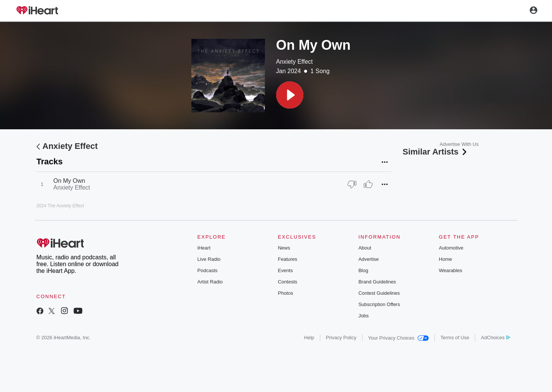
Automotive (451, 248)
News (284, 248)
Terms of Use (455, 338)
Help (309, 338)
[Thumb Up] (368, 184)
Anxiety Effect (295, 62)
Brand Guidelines (377, 282)
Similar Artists (436, 152)
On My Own (69, 181)
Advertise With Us (459, 144)
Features (287, 259)
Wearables (451, 270)
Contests (287, 282)
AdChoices (495, 338)
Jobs (363, 316)
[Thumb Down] (352, 184)
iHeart (204, 248)
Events (285, 270)
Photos (285, 293)
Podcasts (207, 270)
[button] (290, 95)
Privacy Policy (341, 338)
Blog (363, 270)
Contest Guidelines (379, 293)
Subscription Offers (379, 304)
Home (446, 259)
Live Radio (209, 259)
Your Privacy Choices (398, 338)
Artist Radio (210, 282)
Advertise (369, 259)
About (365, 248)
